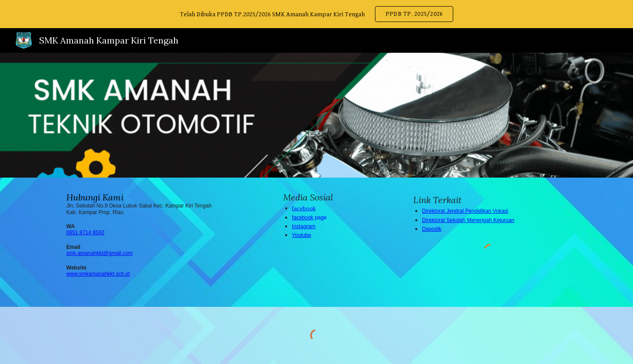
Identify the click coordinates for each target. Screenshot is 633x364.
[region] (316, 14)
